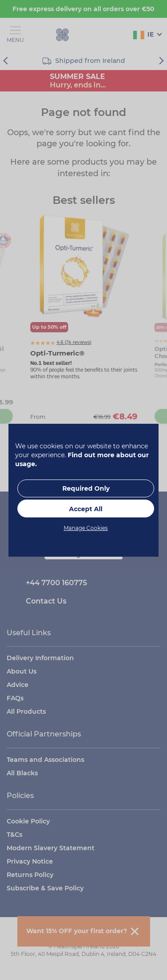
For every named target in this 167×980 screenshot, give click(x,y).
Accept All (86, 509)
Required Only (86, 488)
